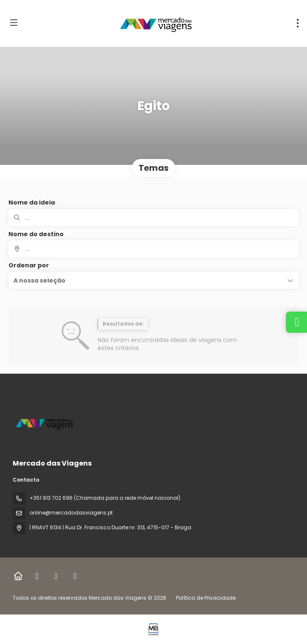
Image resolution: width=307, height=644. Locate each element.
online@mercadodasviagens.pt (71, 513)
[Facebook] (37, 576)
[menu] (298, 23)
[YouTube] (75, 576)
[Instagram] (56, 576)
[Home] (18, 576)
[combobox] (153, 249)
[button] (153, 280)
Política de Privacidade (206, 598)
